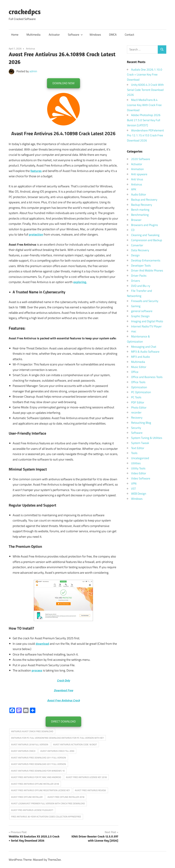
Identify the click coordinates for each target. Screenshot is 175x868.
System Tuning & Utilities (147, 438)
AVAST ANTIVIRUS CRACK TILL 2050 (57, 751)
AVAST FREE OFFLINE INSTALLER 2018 (66, 797)
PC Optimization (141, 392)
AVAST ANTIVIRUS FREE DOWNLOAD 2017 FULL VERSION (39, 764)
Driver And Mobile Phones (147, 270)
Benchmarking (140, 215)
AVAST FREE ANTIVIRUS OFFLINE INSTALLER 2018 (35, 784)
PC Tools (136, 397)
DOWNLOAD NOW (63, 83)
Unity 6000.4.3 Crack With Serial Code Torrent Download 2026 (145, 90)
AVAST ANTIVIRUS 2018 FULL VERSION (30, 744)
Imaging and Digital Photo (147, 321)
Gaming (136, 306)
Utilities (136, 463)
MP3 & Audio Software (145, 352)
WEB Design (139, 494)
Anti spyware (139, 174)
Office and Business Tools (147, 377)
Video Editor (139, 473)
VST (133, 489)
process (37, 670)
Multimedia (33, 35)
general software (142, 311)
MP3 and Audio (140, 357)
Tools (134, 453)
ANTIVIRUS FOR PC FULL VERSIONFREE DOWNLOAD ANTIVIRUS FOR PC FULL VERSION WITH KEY (57, 738)
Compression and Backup (147, 240)
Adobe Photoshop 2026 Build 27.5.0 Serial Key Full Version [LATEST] (144, 120)
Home (15, 35)
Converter (137, 245)
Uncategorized (140, 458)
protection (36, 234)
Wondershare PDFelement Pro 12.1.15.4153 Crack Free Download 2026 (145, 135)
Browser (136, 220)
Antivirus (31, 48)
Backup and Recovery (144, 200)
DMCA (113, 35)
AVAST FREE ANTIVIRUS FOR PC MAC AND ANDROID (36, 777)
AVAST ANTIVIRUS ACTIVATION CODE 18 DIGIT (75, 744)
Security (136, 428)
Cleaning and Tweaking (145, 235)
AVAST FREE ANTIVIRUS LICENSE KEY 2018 (86, 777)
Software (75, 35)
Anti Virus (137, 179)
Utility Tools (138, 468)
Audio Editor (139, 194)
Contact (129, 35)
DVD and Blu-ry (141, 286)
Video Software (141, 478)
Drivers (136, 281)
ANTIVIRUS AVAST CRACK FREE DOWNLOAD (32, 731)
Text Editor (138, 448)
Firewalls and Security (145, 301)
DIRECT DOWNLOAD (63, 721)
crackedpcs (25, 12)
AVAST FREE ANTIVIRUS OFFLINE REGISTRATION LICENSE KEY (41, 790)
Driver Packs (139, 276)
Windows (95, 35)
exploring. (80, 282)
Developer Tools (141, 266)
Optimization (139, 387)
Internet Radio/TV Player (146, 326)
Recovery (137, 418)
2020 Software (141, 159)
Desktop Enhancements (146, 260)
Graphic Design (140, 316)
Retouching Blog (141, 423)
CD (133, 230)
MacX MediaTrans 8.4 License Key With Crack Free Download (144, 105)
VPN (134, 484)
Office (135, 372)
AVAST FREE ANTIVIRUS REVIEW (90, 790)
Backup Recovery (142, 205)
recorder (136, 412)
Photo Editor (139, 407)
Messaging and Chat (144, 347)
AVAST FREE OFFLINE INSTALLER (27, 797)
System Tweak (140, 443)
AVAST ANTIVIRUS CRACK (23, 751)
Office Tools (138, 382)
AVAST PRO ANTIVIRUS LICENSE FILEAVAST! (32, 810)
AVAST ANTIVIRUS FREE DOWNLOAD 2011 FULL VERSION (39, 758)
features (36, 171)
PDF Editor (138, 402)
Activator (54, 35)
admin (33, 71)
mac (134, 331)
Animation (137, 169)
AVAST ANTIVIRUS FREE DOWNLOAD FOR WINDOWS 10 (38, 771)
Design (135, 255)
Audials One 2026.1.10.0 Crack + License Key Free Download (145, 75)
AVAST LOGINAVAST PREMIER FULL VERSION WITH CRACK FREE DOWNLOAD (48, 803)
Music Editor (139, 367)
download (42, 644)
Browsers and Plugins (144, 225)
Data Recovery (140, 250)
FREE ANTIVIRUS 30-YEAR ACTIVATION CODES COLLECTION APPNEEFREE (46, 817)
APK (134, 189)
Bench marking (140, 210)
